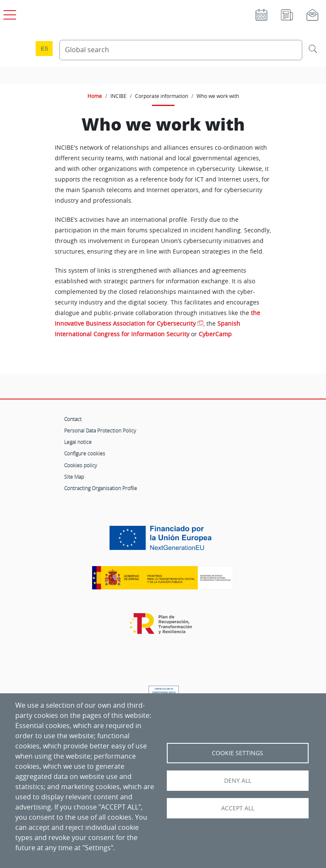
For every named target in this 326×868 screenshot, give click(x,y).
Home (95, 96)
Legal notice (78, 442)
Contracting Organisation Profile (101, 488)
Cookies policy (81, 465)
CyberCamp (215, 334)
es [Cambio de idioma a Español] (45, 49)
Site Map (74, 477)
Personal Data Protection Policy (100, 430)
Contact (73, 419)
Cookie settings (237, 753)
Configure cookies (85, 453)
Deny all (238, 781)
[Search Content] (181, 50)
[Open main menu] (8, 13)
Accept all (238, 808)
